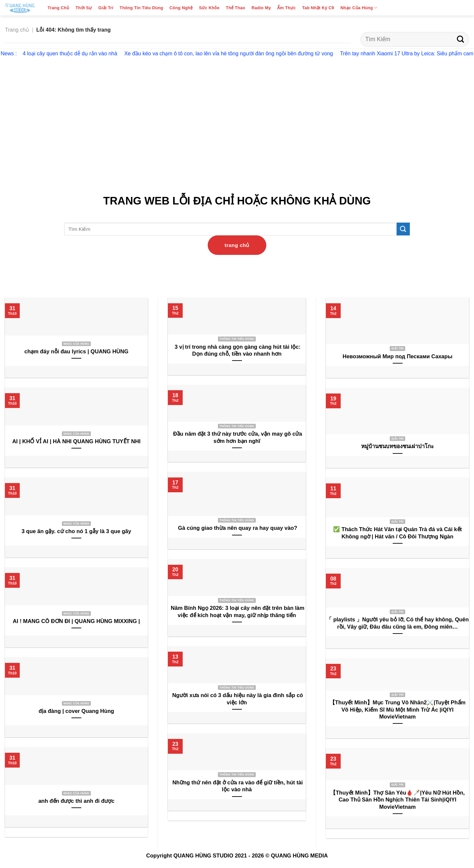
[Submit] (460, 39)
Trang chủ (17, 30)
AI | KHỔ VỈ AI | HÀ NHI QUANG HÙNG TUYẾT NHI (76, 441)
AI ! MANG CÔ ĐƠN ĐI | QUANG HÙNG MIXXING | (76, 621)
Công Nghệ (181, 8)
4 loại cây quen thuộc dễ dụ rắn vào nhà (70, 54)
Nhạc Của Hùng (359, 8)
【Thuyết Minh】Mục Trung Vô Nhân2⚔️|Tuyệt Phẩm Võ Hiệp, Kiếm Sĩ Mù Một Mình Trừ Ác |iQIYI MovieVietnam (397, 710)
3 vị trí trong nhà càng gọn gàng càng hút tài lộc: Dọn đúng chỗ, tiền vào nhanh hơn (237, 351)
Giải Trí (106, 8)
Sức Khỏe (209, 8)
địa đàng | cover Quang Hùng (76, 711)
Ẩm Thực (286, 8)
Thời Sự (84, 8)
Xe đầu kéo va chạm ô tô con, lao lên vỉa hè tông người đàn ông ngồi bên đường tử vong (229, 54)
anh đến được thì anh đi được (76, 801)
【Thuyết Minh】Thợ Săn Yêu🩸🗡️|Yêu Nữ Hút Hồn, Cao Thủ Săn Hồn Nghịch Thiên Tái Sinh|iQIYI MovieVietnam (397, 800)
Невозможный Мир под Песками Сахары (398, 356)
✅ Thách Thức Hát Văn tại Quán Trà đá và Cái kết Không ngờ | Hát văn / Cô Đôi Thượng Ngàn (397, 533)
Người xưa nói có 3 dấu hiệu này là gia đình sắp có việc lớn (237, 699)
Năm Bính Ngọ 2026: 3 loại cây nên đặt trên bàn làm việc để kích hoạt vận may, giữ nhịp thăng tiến (237, 612)
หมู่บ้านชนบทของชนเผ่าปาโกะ (397, 446)
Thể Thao (236, 8)
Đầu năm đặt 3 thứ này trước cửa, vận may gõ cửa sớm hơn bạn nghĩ (237, 437)
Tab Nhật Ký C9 (318, 8)
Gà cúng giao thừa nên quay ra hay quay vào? (237, 528)
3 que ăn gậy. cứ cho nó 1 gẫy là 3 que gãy (76, 531)
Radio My (261, 8)
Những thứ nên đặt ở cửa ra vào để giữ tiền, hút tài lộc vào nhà (237, 786)
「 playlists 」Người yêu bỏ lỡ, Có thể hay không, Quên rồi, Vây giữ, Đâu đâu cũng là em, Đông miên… (397, 623)
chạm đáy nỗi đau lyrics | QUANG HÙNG (76, 352)
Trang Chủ (59, 8)
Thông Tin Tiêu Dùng (141, 8)
